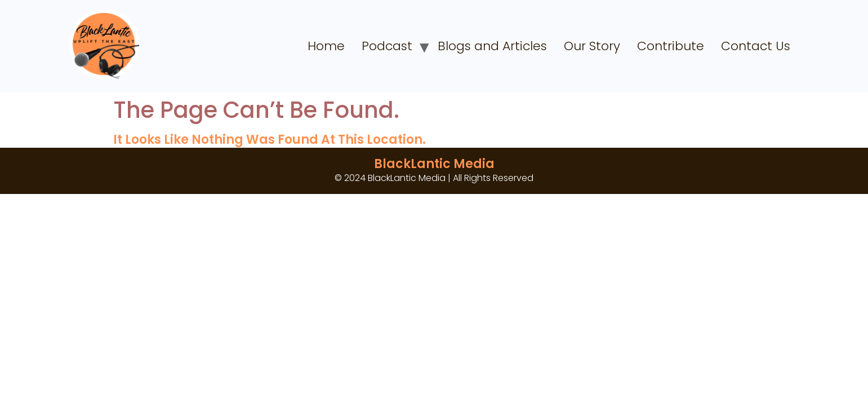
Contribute (671, 46)
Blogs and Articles (492, 46)
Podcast (387, 46)
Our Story (592, 46)
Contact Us (756, 46)
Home (326, 46)
